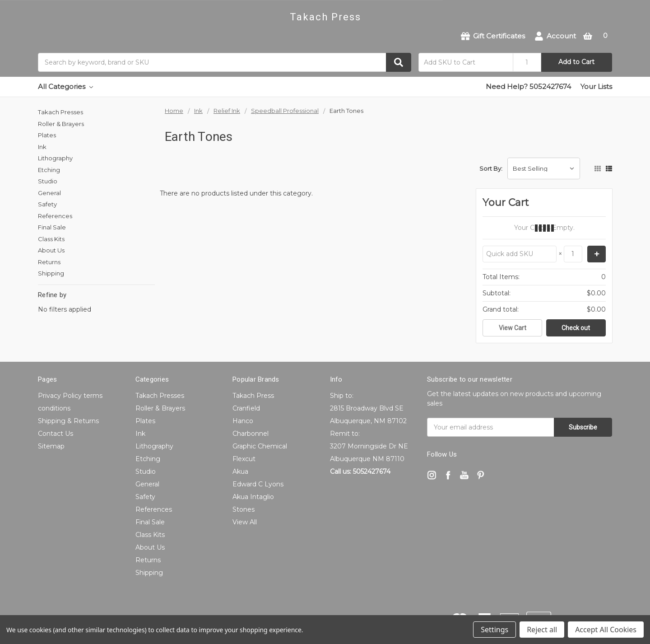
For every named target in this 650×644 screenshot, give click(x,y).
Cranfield (246, 408)
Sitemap (51, 446)
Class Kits (51, 239)
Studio (48, 181)
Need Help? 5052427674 (528, 86)
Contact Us (56, 434)
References (55, 216)
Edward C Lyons (258, 484)
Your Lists (596, 86)
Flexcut (244, 459)
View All (245, 522)
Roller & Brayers (61, 124)
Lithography (55, 158)
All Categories (65, 86)
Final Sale (52, 227)
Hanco (243, 421)
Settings (494, 630)
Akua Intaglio (253, 497)
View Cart (513, 328)
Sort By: (491, 168)
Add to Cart (576, 62)
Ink (42, 147)
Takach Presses (60, 112)
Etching (49, 170)
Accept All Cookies (606, 630)
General (49, 193)
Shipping (51, 273)
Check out (576, 328)
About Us (51, 250)
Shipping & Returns (68, 421)
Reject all (542, 630)
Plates (47, 135)
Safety (47, 204)
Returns (49, 262)
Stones (244, 509)
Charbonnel (251, 434)
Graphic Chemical (260, 446)
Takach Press (253, 396)
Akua (240, 471)
